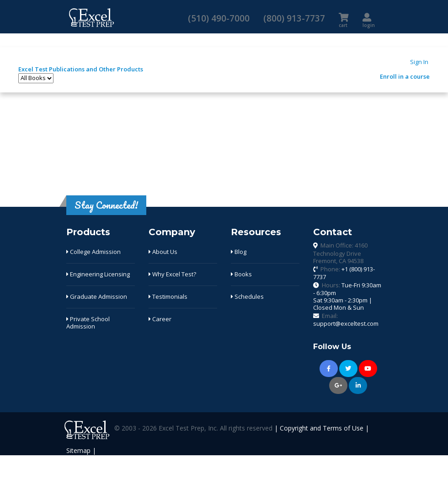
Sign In (419, 62)
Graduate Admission (97, 296)
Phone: (344, 273)
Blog (239, 252)
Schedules (247, 296)
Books (241, 274)
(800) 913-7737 (294, 18)
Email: (346, 320)
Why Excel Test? (172, 274)
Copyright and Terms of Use (322, 428)
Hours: (347, 296)
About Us (163, 252)
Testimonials (168, 296)
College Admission (93, 252)
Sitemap (78, 450)
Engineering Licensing (98, 274)
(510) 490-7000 (219, 18)
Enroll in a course (405, 76)
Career (160, 319)
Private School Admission (88, 323)
